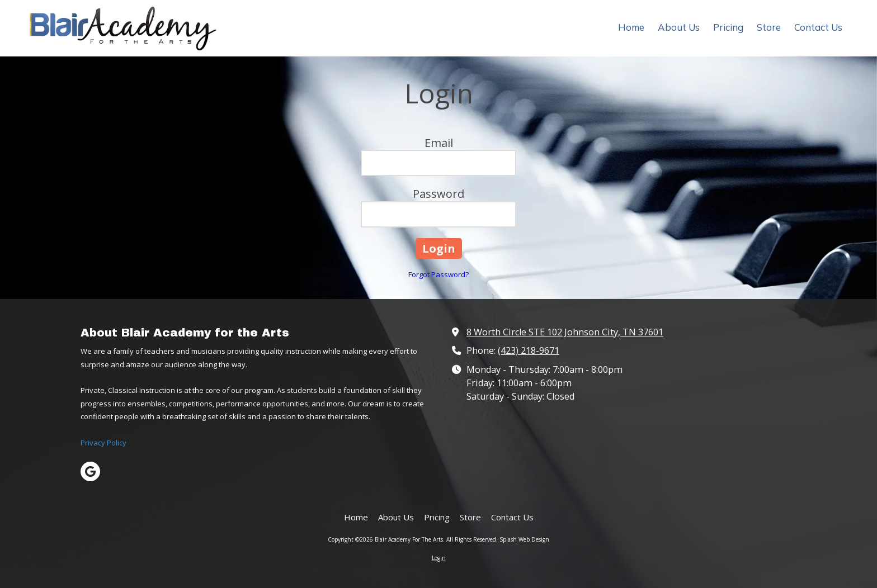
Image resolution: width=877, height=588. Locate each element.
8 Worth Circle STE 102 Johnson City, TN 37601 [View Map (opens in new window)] (565, 332)
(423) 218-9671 (529, 350)
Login (439, 558)
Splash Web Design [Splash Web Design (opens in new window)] (524, 539)
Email (439, 143)
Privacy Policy (103, 443)
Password (438, 194)
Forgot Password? (438, 274)
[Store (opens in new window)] (769, 28)
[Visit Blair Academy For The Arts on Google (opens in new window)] (90, 471)
